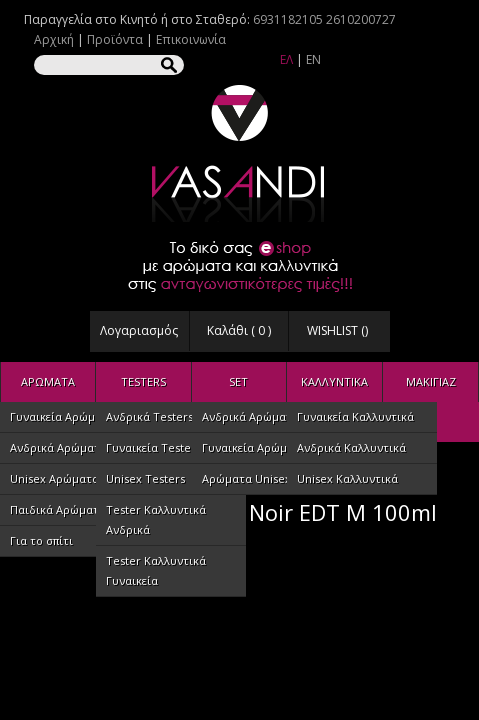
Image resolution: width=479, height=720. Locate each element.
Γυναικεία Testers (153, 447)
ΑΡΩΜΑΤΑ (48, 381)
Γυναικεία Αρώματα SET (265, 447)
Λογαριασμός (139, 330)
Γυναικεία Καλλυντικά (355, 416)
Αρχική (54, 39)
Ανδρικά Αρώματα (58, 447)
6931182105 (288, 19)
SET (238, 381)
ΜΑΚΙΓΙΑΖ (431, 381)
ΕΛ (286, 59)
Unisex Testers (145, 478)
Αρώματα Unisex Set (256, 478)
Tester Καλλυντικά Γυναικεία (156, 570)
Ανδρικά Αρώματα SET (261, 416)
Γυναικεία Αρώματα (62, 416)
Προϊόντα (115, 39)
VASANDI (240, 153)
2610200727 (361, 19)
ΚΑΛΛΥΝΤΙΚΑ (334, 381)
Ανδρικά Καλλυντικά (351, 447)
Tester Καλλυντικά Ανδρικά (156, 519)
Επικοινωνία (191, 39)
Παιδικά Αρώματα (58, 509)
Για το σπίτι (41, 540)
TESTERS (143, 381)
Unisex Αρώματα (54, 478)
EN (313, 59)
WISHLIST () (337, 330)
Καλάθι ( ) (239, 330)
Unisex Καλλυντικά (347, 478)
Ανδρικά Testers (149, 416)
